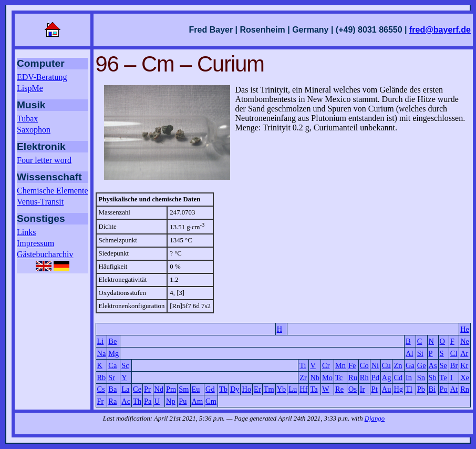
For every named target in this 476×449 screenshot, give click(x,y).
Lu (293, 389)
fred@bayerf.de (440, 30)
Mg (113, 353)
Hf (303, 389)
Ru (353, 377)
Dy (235, 389)
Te (443, 377)
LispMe (30, 88)
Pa (148, 401)
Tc (339, 377)
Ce (137, 389)
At (454, 389)
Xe (465, 377)
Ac (126, 401)
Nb (315, 377)
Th (137, 401)
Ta (314, 389)
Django (375, 419)
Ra (112, 401)
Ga (410, 365)
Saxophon (34, 130)
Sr (112, 377)
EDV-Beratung (42, 77)
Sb (433, 377)
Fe (352, 365)
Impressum (35, 243)
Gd (210, 389)
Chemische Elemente (53, 191)
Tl (409, 389)
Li (101, 341)
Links (26, 232)
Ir (363, 389)
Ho (246, 389)
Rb (102, 377)
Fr (101, 401)
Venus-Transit (40, 202)
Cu (386, 365)
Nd (159, 389)
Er (257, 389)
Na (102, 353)
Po (444, 389)
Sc (125, 365)
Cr (326, 365)
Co (364, 365)
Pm (171, 389)
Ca (112, 365)
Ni (375, 365)
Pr (147, 389)
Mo (327, 377)
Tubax (27, 119)
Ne (465, 341)
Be (112, 341)
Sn (421, 377)
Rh (364, 377)
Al (409, 353)
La (125, 389)
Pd (375, 377)
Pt (375, 389)
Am (198, 401)
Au (387, 389)
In (409, 377)
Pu (183, 401)
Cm (211, 401)
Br (454, 365)
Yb (282, 389)
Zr (303, 377)
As (433, 365)
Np (171, 401)
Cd (398, 377)
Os (353, 389)
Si (420, 353)
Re (339, 389)
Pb (421, 389)
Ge (422, 365)
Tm (269, 389)
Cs (101, 389)
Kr (464, 365)
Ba (112, 389)
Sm (184, 389)
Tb (223, 389)
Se (443, 365)
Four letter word (44, 160)
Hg (398, 389)
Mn (340, 365)
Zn (398, 365)
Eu (196, 389)
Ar (464, 353)
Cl (454, 353)
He (465, 329)
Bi (432, 389)
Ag (387, 377)
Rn (465, 389)
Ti (303, 365)
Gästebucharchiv (45, 254)
